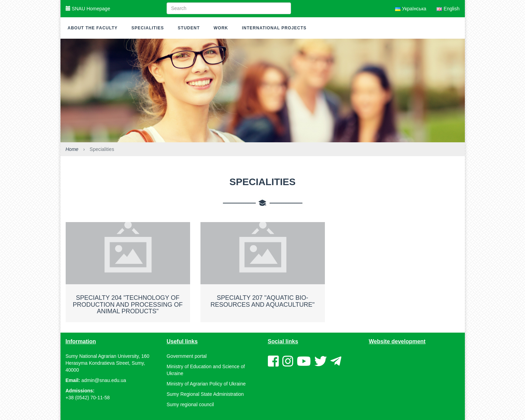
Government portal (187, 356)
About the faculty (93, 28)
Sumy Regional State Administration (205, 394)
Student (189, 28)
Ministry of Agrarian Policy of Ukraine (206, 384)
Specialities (148, 28)
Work (221, 28)
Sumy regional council (190, 404)
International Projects (274, 28)
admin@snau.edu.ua (104, 380)
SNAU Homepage (88, 9)
